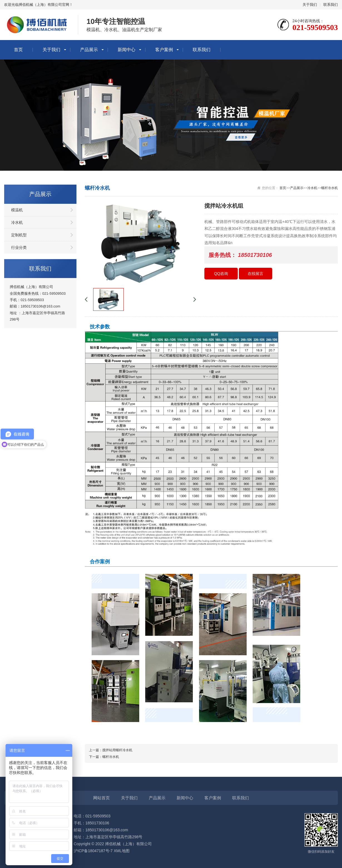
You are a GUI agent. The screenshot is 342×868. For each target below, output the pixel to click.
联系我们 (331, 5)
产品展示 (89, 50)
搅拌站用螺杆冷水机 (117, 750)
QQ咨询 (221, 274)
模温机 (17, 210)
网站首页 (101, 798)
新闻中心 (127, 50)
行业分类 (19, 247)
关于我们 (310, 5)
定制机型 (19, 235)
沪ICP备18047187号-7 (93, 851)
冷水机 (17, 222)
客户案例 (164, 50)
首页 (18, 50)
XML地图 (122, 851)
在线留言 (256, 274)
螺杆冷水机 (329, 188)
